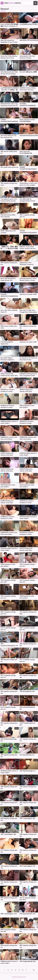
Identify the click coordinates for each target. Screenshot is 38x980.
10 (34, 970)
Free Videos (11, 3)
